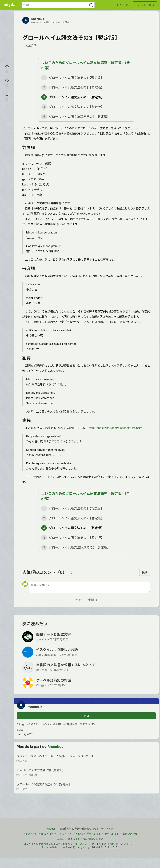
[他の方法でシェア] (7, 108)
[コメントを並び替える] (72, 572)
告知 (43, 834)
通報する (93, 599)
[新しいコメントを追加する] (90, 587)
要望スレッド (112, 834)
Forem (111, 844)
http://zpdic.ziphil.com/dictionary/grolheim (115, 428)
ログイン (122, 5)
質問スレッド (94, 834)
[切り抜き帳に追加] (7, 96)
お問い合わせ (130, 834)
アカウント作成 (145, 5)
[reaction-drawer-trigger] (7, 69)
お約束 (79, 599)
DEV (26, 844)
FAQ (81, 834)
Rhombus (38, 19)
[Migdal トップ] (10, 5)
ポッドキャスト (58, 834)
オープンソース (83, 844)
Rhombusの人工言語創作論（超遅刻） (86, 773)
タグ (72, 834)
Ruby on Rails (50, 847)
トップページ (30, 834)
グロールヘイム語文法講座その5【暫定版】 (86, 787)
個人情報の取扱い (93, 839)
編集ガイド (74, 839)
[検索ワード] (58, 5)
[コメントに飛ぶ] (7, 82)
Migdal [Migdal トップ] (51, 829)
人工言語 (30, 46)
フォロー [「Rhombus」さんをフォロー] (86, 716)
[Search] (91, 5)
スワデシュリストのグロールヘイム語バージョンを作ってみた (86, 758)
